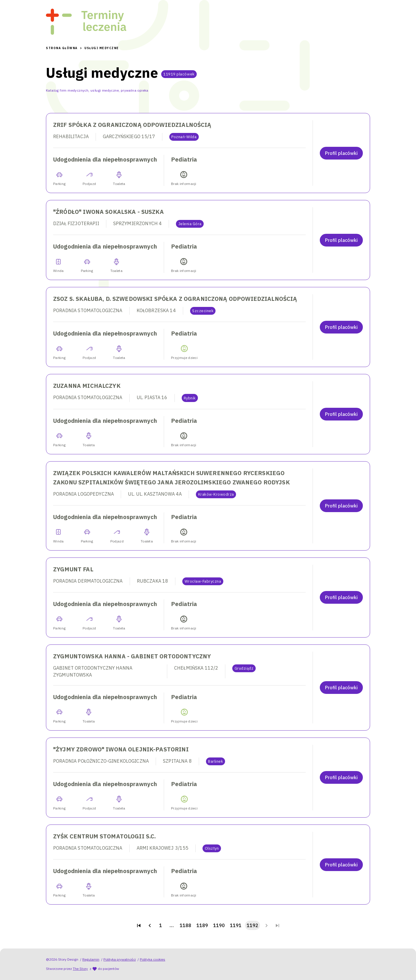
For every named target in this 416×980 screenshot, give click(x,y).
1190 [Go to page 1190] (219, 925)
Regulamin (91, 959)
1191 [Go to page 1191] (236, 925)
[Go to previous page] (150, 925)
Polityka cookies (153, 959)
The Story (80, 969)
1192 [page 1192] (252, 925)
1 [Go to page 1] (161, 925)
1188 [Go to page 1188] (185, 925)
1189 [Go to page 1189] (202, 925)
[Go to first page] (139, 925)
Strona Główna (62, 48)
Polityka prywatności (120, 959)
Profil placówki (341, 153)
